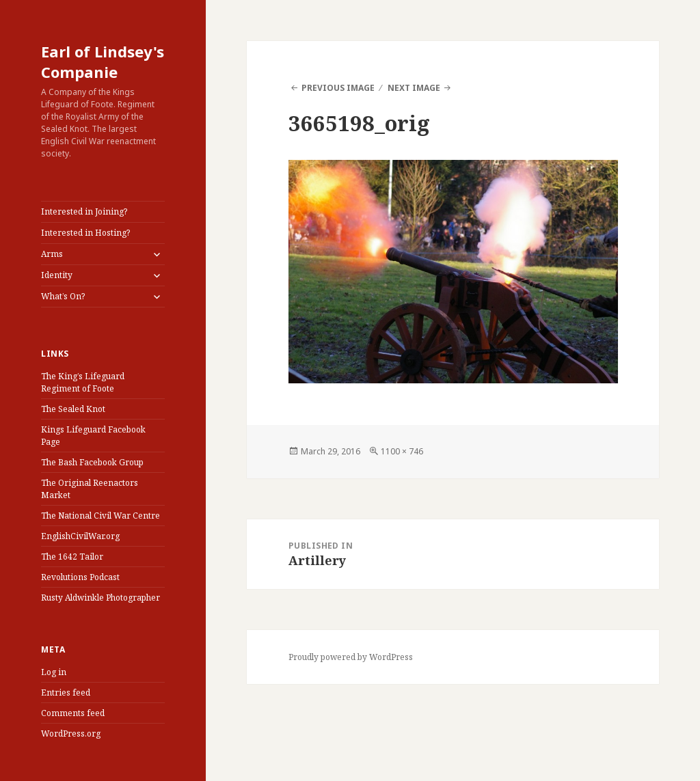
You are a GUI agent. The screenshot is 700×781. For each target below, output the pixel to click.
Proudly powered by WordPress (351, 657)
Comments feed (73, 713)
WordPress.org (71, 734)
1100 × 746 (402, 451)
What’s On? (63, 296)
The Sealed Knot (73, 409)
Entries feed (66, 693)
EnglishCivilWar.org (80, 536)
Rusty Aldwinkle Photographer (100, 598)
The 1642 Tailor (72, 557)
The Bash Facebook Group (92, 462)
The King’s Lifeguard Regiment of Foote (83, 382)
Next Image (414, 88)
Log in (54, 672)
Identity (57, 275)
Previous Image (338, 88)
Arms (52, 254)
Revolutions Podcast (80, 577)
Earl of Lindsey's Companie (103, 61)
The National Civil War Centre (100, 516)
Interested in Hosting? (85, 233)
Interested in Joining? (84, 211)
